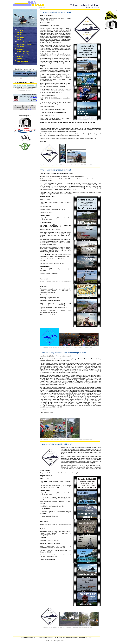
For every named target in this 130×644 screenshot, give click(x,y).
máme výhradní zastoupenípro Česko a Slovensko (25, 89)
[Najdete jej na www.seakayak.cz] (25, 78)
